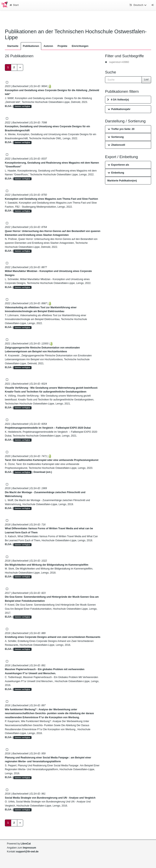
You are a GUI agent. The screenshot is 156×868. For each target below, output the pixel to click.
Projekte (62, 46)
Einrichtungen (80, 46)
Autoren (48, 46)
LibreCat (26, 844)
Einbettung (116, 173)
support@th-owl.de (27, 852)
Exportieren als (118, 165)
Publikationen (31, 46)
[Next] (20, 68)
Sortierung (116, 137)
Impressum (30, 848)
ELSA (8, 106)
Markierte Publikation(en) (122, 181)
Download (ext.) (43, 472)
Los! (146, 80)
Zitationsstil (116, 145)
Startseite (13, 46)
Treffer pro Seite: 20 (121, 129)
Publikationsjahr (119, 109)
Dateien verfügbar (23, 106)
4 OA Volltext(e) (118, 100)
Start (14, 5)
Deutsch (138, 5)
